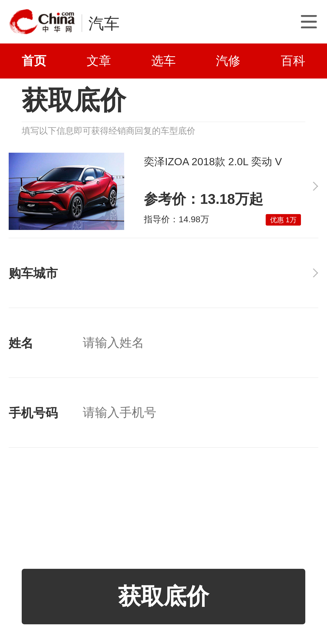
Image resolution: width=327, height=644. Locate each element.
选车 (163, 61)
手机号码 (33, 413)
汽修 (228, 61)
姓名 (21, 343)
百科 (293, 61)
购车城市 (33, 273)
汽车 (104, 23)
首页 (34, 61)
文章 (99, 61)
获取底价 (163, 596)
